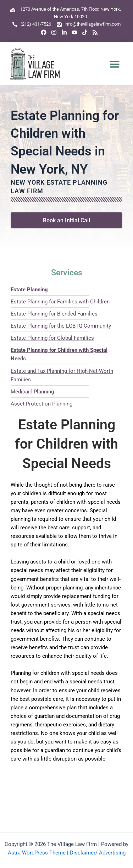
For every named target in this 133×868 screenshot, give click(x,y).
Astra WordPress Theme (37, 853)
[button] (115, 64)
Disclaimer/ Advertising (98, 853)
